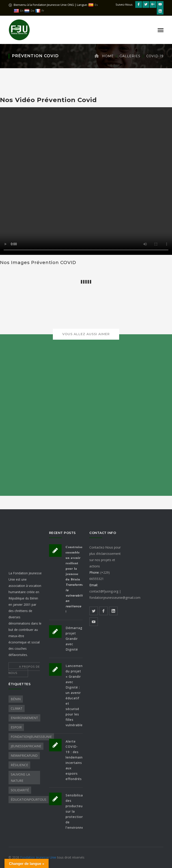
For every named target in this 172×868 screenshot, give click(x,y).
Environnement (24, 718)
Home (108, 56)
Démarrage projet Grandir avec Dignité (75, 639)
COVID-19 (155, 56)
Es (93, 5)
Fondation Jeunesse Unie (39, 857)
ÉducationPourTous (29, 799)
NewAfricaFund (24, 755)
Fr (40, 11)
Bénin (16, 699)
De (29, 11)
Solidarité (20, 790)
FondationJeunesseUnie (31, 737)
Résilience (19, 765)
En (19, 11)
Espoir (16, 727)
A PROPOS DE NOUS (24, 670)
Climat (17, 708)
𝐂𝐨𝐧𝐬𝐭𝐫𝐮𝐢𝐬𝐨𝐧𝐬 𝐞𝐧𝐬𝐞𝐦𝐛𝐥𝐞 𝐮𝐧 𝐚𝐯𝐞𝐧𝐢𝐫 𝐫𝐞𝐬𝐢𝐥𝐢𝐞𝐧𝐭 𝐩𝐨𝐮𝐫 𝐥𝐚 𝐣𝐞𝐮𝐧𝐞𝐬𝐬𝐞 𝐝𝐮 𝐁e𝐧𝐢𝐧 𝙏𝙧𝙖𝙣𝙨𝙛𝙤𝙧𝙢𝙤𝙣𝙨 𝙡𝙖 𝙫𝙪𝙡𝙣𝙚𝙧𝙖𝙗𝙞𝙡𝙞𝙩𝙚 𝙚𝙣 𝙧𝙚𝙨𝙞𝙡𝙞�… (77, 579)
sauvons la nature (20, 777)
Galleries (130, 56)
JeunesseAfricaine (26, 746)
